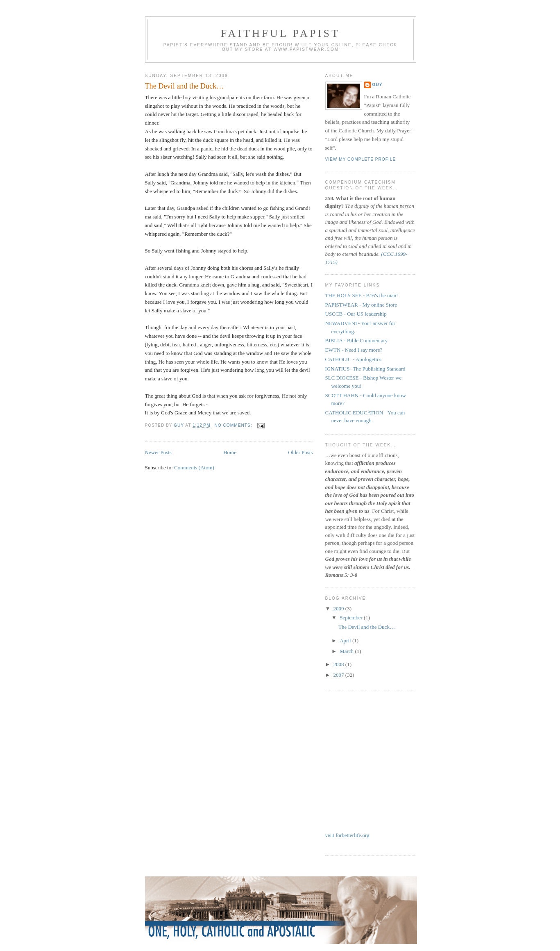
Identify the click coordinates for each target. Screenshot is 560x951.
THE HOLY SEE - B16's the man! (362, 295)
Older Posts (300, 452)
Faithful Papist (281, 33)
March (347, 651)
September (352, 618)
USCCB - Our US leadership (356, 314)
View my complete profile (361, 159)
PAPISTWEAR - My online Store (361, 305)
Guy (377, 85)
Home (230, 452)
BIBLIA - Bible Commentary (357, 340)
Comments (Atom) (194, 468)
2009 (339, 609)
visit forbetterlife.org (347, 835)
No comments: (234, 425)
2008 (339, 664)
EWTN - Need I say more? (354, 350)
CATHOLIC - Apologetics (353, 359)
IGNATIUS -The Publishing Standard (365, 369)
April (346, 640)
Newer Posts (158, 452)
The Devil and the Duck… (185, 86)
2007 (339, 675)
